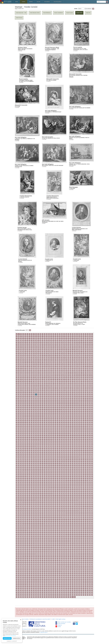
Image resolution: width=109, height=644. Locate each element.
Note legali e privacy (61, 619)
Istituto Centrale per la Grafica (63, 622)
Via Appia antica (57, 2)
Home (17, 2)
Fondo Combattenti (58, 13)
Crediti (53, 619)
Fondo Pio (88, 13)
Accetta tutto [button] (7, 638)
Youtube (58, 627)
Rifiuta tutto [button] (17, 638)
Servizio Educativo (60, 624)
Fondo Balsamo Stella (35, 13)
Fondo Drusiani (70, 13)
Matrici (31, 2)
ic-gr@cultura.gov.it (44, 632)
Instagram (59, 625)
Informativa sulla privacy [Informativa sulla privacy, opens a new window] (11, 636)
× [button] (21, 620)
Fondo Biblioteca (47, 13)
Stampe (24, 2)
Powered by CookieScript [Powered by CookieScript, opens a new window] (12, 641)
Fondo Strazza (19, 18)
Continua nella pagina (20, 330)
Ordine (76, 9)
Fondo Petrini (79, 13)
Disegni (38, 2)
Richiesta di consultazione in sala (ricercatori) (40, 619)
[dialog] (12, 630)
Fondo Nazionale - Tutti (21, 13)
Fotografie (47, 2)
